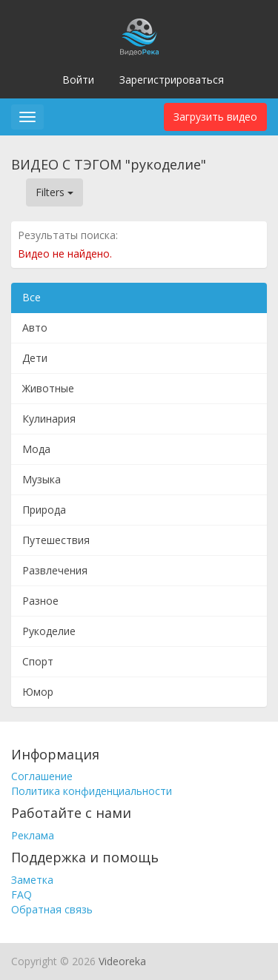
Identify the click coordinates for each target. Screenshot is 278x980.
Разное (40, 601)
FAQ (21, 895)
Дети (35, 358)
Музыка (42, 479)
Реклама (33, 835)
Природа (44, 510)
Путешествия (56, 540)
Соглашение (42, 776)
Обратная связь (52, 909)
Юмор (38, 692)
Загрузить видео (215, 117)
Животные (48, 388)
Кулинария (49, 419)
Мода (36, 449)
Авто (35, 328)
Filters (54, 192)
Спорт (38, 661)
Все (32, 297)
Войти (78, 80)
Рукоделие (49, 631)
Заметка (32, 880)
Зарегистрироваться (172, 80)
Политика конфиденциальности (92, 791)
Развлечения (55, 570)
